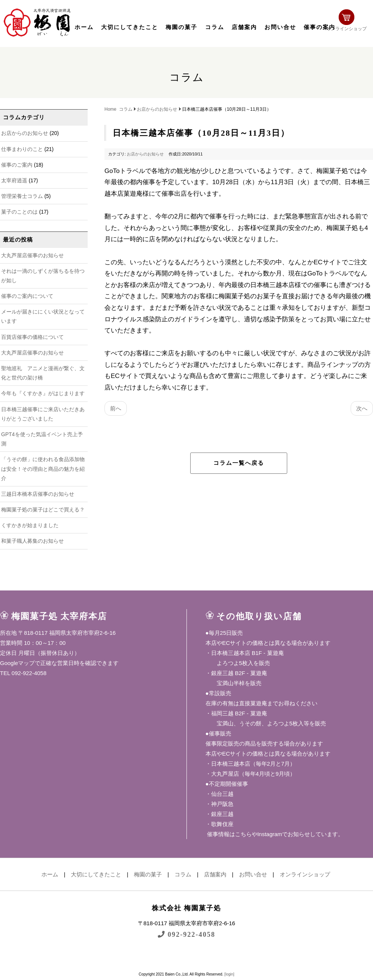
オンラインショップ (349, 21)
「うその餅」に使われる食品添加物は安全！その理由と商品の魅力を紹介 (43, 469)
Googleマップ (17, 663)
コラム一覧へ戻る (239, 463)
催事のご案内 (17, 165)
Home (110, 109)
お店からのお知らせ (25, 133)
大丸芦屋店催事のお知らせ (32, 255)
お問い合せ (280, 27)
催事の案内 (319, 27)
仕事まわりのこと (22, 149)
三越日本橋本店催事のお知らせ (38, 494)
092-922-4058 (186, 934)
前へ (116, 408)
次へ (362, 408)
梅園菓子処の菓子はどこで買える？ (43, 510)
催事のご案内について (27, 296)
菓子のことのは (19, 212)
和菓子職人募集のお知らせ (32, 541)
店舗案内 (244, 27)
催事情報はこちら (229, 834)
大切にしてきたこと (130, 27)
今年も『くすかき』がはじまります (43, 393)
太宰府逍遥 (14, 180)
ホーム (84, 27)
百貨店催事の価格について (32, 337)
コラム (215, 27)
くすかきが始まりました (30, 525)
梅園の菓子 (181, 27)
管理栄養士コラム (22, 196)
